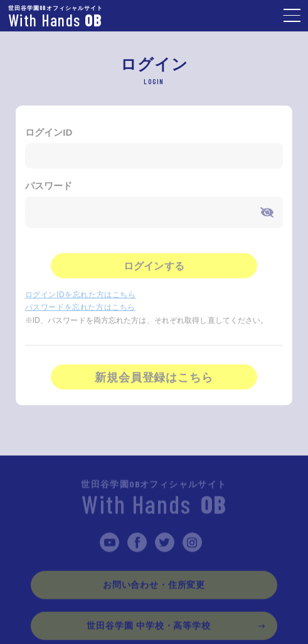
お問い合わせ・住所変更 (154, 586)
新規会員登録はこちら (154, 379)
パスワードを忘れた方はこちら (80, 308)
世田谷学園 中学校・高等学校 (149, 626)
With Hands (154, 500)
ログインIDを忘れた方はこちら (81, 296)
